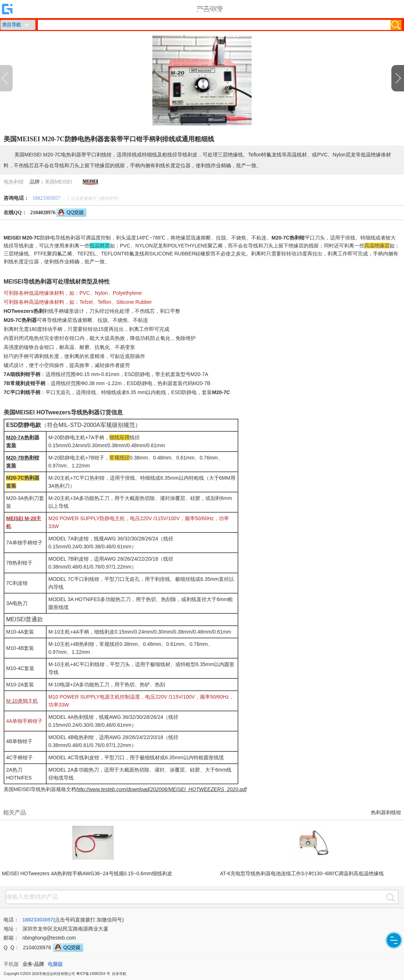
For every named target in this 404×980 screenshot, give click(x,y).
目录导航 (119, 974)
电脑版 (55, 964)
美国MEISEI (58, 182)
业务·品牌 (33, 964)
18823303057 (46, 198)
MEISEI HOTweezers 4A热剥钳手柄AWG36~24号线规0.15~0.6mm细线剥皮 (87, 873)
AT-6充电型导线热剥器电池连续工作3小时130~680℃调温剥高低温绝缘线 (302, 873)
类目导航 (12, 25)
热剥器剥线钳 (386, 813)
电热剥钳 (14, 182)
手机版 (11, 964)
